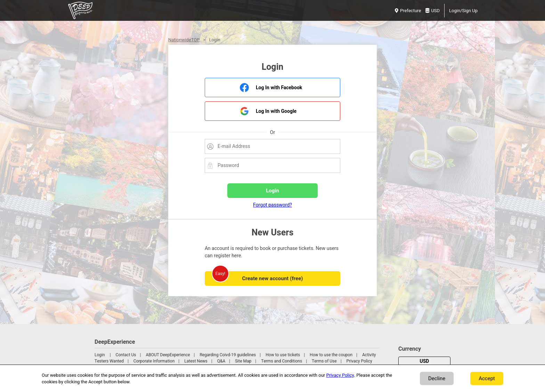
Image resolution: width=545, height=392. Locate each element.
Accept (487, 378)
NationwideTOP (184, 40)
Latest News (196, 361)
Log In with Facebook (279, 88)
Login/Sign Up (463, 11)
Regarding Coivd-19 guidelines (228, 355)
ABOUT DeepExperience (168, 355)
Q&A (221, 361)
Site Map (243, 361)
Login (100, 355)
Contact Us (126, 355)
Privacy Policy (359, 361)
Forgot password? (272, 205)
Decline (437, 378)
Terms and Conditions (282, 361)
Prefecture (408, 11)
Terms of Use (324, 361)
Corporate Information (154, 361)
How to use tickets (283, 355)
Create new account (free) (272, 278)
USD (433, 11)
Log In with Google (276, 111)
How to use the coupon (331, 355)
